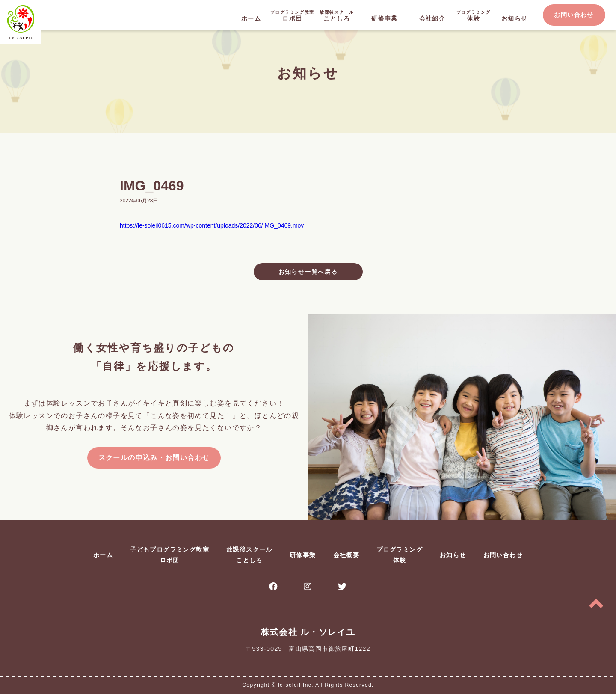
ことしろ (337, 15)
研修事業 (385, 18)
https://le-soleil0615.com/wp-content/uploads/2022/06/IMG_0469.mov (212, 225)
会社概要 (346, 555)
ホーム (251, 18)
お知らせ (515, 18)
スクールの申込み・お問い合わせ (154, 458)
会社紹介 (432, 18)
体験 (474, 15)
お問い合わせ (574, 15)
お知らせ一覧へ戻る (308, 272)
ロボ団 (292, 15)
